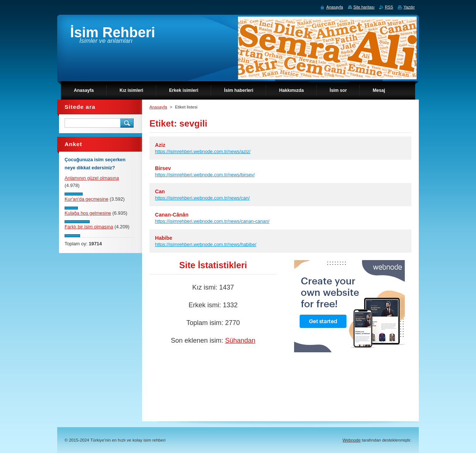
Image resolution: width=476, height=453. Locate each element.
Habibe (164, 238)
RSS (389, 7)
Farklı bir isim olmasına (89, 227)
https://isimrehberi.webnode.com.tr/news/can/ (202, 198)
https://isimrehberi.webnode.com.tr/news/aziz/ (203, 151)
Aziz (160, 145)
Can (160, 191)
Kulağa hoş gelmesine (88, 213)
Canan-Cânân (172, 215)
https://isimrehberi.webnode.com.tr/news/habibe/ (206, 244)
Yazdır (409, 7)
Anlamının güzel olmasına (92, 178)
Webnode (351, 440)
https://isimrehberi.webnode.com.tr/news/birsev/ (205, 175)
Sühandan (240, 340)
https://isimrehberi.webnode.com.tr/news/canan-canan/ (212, 221)
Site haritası (364, 7)
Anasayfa (158, 107)
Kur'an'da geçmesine (87, 199)
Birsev (163, 168)
